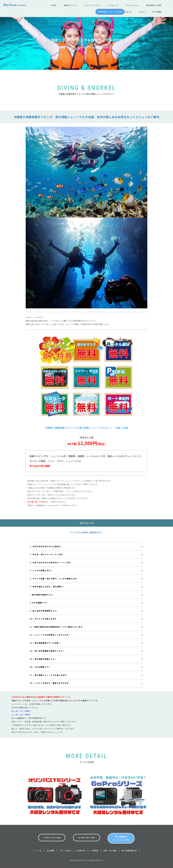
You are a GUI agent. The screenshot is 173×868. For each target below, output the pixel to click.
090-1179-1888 (52, 837)
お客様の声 (81, 850)
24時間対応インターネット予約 (110, 12)
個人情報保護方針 (129, 850)
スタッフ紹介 (65, 850)
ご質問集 (94, 850)
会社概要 (51, 850)
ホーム (39, 850)
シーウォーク (113, 5)
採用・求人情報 (110, 850)
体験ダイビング (70, 5)
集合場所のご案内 (154, 5)
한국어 (142, 12)
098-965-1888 (87, 837)
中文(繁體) (157, 12)
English (128, 12)
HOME (54, 5)
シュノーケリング (92, 5)
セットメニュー (132, 5)
